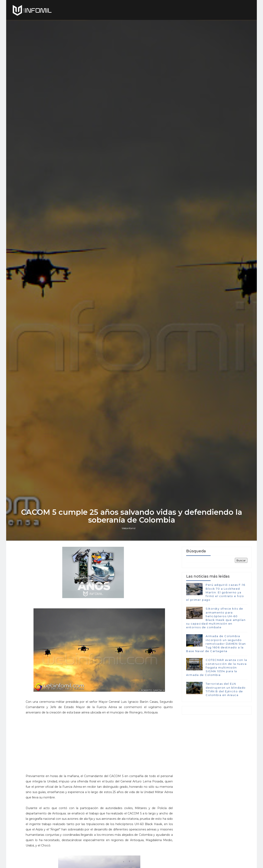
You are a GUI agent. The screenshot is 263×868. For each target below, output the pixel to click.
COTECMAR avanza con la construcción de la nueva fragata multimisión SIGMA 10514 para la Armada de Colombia (217, 667)
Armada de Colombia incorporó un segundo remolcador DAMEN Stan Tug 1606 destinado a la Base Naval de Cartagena (216, 644)
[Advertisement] (99, 746)
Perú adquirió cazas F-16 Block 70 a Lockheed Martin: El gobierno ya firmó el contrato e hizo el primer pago (216, 592)
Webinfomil (129, 528)
